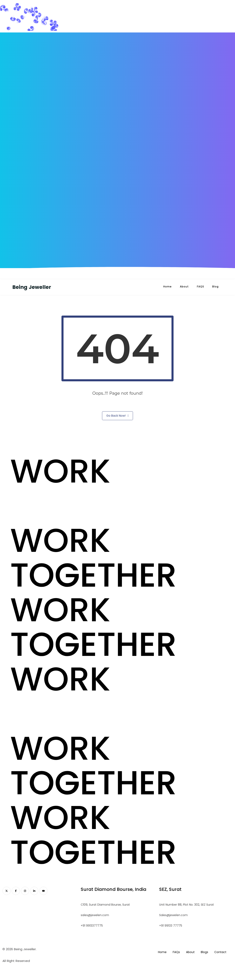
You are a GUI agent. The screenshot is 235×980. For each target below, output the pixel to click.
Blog (215, 287)
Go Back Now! (117, 416)
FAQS (200, 287)
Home (167, 287)
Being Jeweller (32, 287)
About (184, 287)
